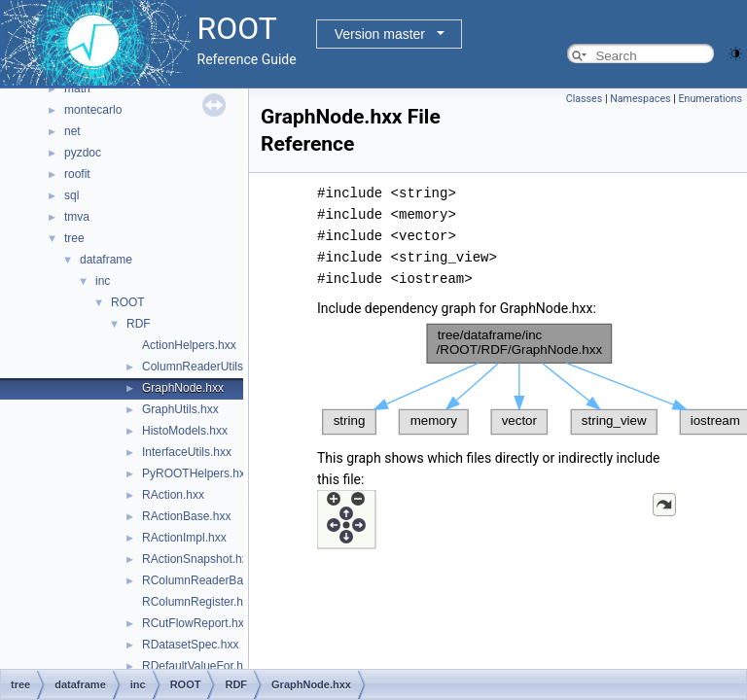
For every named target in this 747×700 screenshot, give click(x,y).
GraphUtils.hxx (180, 409)
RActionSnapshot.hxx (198, 559)
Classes (584, 99)
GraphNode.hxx (183, 388)
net (72, 131)
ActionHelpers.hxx (189, 345)
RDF (139, 324)
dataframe (106, 260)
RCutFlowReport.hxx (196, 623)
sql (71, 195)
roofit (77, 174)
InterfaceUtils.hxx (187, 452)
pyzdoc (83, 153)
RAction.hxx (173, 495)
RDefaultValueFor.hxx (198, 666)
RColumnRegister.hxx (198, 602)
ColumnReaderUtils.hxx (203, 367)
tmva (77, 217)
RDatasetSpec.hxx (190, 645)
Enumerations (710, 99)
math (77, 88)
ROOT (128, 302)
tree (74, 238)
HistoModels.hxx (185, 431)
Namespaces (640, 99)
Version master (380, 34)
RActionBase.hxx (186, 516)
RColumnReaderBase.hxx (210, 580)
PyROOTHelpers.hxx (196, 473)
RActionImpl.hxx (184, 538)
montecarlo (93, 110)
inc (103, 281)
